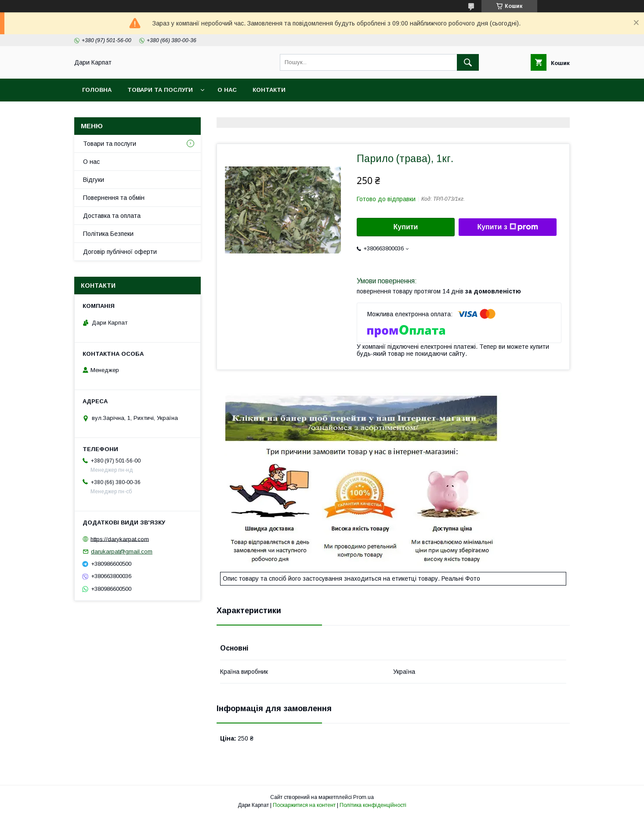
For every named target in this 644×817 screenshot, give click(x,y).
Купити (406, 227)
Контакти (269, 90)
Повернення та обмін (114, 198)
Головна (97, 90)
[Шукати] (468, 62)
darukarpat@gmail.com (122, 551)
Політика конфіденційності (373, 805)
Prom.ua (364, 797)
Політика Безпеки (108, 234)
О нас (227, 90)
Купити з (507, 227)
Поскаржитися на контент (304, 805)
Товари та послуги (160, 90)
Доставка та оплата (112, 216)
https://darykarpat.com (120, 539)
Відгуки (94, 180)
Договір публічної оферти (120, 252)
